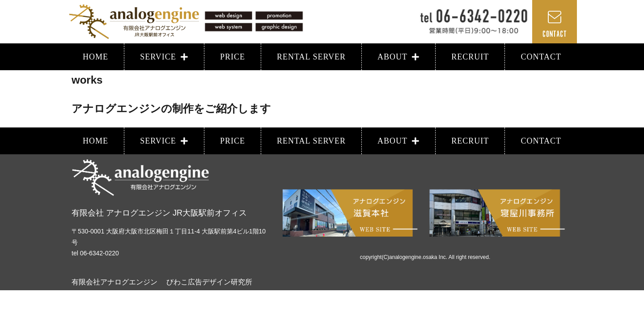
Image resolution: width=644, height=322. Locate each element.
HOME (95, 57)
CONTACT (541, 57)
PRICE (233, 57)
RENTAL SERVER (311, 57)
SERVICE (164, 57)
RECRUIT (470, 57)
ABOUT (398, 57)
